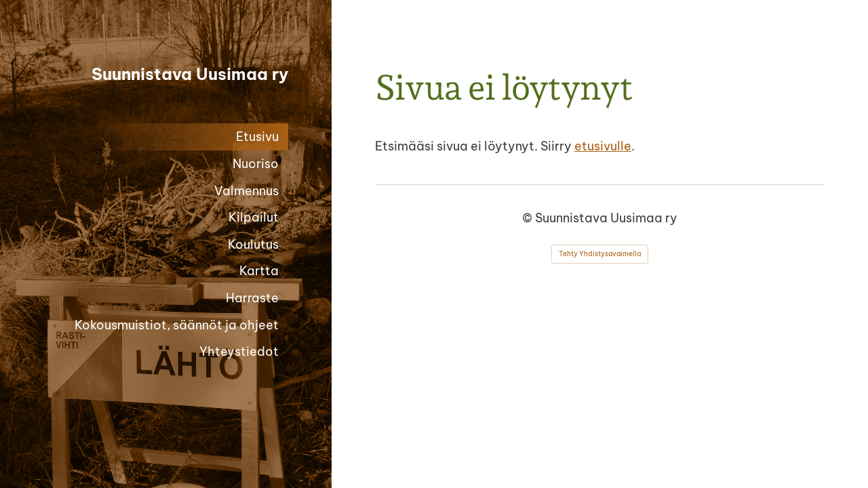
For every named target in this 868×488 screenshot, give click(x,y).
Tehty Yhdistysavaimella (600, 254)
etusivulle (603, 146)
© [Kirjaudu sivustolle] (529, 218)
